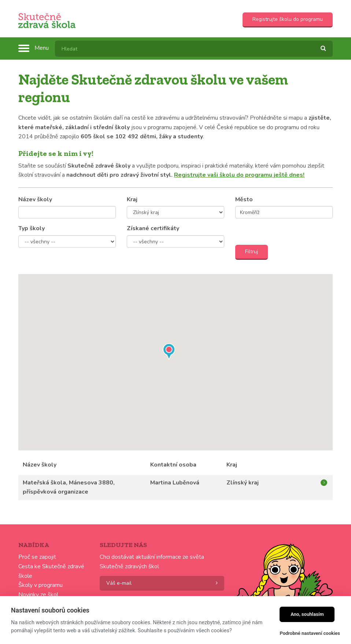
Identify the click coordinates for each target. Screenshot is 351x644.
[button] (169, 353)
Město (244, 199)
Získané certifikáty (153, 228)
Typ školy (32, 228)
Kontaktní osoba (173, 465)
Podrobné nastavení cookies (310, 633)
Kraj (132, 199)
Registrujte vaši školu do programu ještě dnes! (239, 175)
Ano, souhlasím (307, 614)
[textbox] (194, 49)
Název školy (35, 199)
